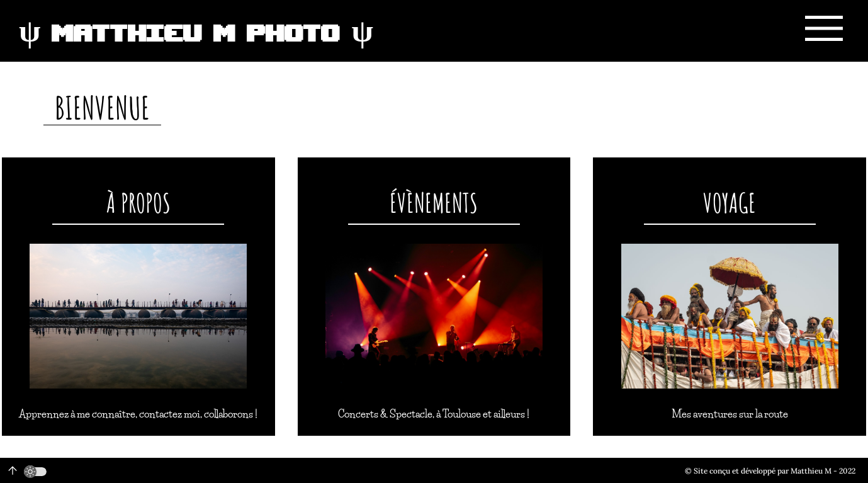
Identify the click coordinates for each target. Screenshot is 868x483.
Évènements (434, 202)
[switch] (35, 472)
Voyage (730, 202)
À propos (138, 202)
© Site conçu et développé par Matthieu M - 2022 (770, 471)
